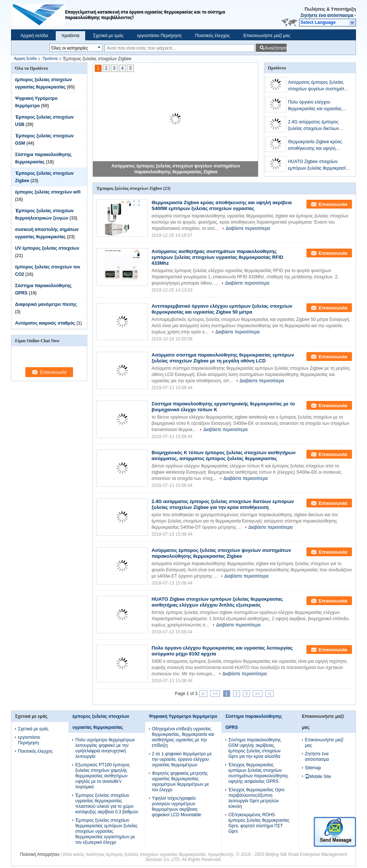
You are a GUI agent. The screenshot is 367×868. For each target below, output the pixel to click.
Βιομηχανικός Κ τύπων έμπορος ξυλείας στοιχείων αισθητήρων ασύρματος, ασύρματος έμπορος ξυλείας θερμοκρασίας (224, 455)
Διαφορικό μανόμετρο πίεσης (46, 304)
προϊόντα (71, 36)
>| (269, 694)
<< (215, 694)
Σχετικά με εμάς (108, 36)
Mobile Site (318, 777)
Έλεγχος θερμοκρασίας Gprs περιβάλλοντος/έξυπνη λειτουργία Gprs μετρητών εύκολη (256, 798)
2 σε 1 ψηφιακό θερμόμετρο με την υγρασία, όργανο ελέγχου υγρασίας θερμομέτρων (182, 759)
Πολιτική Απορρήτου (40, 854)
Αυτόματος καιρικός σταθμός (45, 323)
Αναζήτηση (275, 48)
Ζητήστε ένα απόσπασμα (327, 15)
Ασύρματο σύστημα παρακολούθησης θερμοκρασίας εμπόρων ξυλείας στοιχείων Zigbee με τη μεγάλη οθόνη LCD (223, 358)
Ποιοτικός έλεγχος (212, 36)
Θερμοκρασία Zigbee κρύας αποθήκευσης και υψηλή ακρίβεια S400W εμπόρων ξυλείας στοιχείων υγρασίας (315, 145)
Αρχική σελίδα (34, 36)
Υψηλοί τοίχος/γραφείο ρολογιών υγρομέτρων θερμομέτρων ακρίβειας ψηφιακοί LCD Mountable (177, 806)
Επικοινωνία (333, 204)
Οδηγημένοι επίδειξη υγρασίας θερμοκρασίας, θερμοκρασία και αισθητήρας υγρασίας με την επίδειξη (183, 737)
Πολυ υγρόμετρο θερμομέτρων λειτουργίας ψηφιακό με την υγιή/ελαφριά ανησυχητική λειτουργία (105, 748)
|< (203, 694)
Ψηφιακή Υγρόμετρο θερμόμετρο (183, 716)
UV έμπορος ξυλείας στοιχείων (47, 248)
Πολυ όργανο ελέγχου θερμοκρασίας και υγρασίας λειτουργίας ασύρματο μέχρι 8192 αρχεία (315, 106)
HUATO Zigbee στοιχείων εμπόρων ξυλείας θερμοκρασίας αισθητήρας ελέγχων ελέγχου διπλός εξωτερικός (319, 165)
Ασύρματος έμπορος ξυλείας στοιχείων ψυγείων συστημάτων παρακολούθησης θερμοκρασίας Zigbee (319, 86)
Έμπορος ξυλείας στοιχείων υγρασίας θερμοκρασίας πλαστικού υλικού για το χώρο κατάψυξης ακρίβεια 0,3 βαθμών (107, 804)
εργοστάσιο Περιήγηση (159, 36)
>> (258, 694)
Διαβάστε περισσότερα (248, 228)
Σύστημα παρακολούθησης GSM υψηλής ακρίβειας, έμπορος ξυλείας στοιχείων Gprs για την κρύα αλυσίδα (255, 748)
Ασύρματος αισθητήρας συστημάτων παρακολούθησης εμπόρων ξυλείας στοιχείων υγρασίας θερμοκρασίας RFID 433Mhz (217, 257)
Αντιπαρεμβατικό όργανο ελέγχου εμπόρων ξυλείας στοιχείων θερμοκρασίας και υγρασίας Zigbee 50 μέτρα (222, 309)
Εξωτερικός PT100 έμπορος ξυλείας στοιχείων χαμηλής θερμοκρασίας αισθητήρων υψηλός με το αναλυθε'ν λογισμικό (103, 776)
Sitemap (313, 768)
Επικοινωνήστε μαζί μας (267, 36)
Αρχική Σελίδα (25, 59)
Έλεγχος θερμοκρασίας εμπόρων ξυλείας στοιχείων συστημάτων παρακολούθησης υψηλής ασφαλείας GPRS (258, 773)
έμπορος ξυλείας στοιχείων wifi (48, 192)
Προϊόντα (50, 59)
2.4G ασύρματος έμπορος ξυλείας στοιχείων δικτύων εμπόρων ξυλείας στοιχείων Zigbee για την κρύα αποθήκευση (315, 126)
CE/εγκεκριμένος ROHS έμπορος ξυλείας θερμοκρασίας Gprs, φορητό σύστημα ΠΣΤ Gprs (259, 823)
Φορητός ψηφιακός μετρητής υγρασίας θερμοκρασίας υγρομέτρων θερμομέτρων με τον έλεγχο (181, 782)
